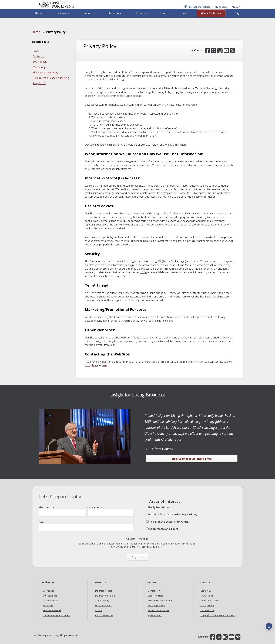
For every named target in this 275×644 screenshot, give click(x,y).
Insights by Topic (104, 591)
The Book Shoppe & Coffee (56, 615)
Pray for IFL (39, 83)
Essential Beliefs (51, 601)
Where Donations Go (158, 610)
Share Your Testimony (45, 72)
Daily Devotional (103, 606)
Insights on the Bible (105, 596)
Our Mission (49, 591)
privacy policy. (155, 547)
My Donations (155, 615)
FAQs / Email (207, 596)
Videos (99, 610)
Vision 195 (48, 606)
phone (94, 365)
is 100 (143, 272)
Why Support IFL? (156, 606)
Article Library (102, 601)
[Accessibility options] (267, 624)
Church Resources (104, 615)
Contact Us (39, 56)
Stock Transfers (155, 596)
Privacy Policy (207, 606)
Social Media (40, 62)
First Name (62, 511)
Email (86, 526)
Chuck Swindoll (50, 596)
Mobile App (39, 67)
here (184, 145)
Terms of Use (207, 610)
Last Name (110, 511)
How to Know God (52, 610)
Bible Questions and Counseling (51, 78)
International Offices (211, 601)
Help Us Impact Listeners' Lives (192, 459)
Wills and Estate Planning (160, 601)
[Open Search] (237, 23)
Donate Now (154, 591)
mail (105, 365)
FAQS (36, 51)
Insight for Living (74, 9)
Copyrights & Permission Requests (218, 615)
